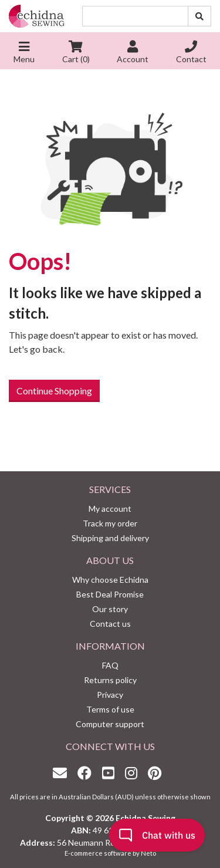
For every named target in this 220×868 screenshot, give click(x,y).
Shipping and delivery (110, 538)
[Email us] (63, 773)
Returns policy (110, 680)
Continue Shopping (54, 391)
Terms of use (110, 709)
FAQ (110, 665)
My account (110, 509)
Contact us (110, 624)
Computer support (110, 724)
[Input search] (135, 16)
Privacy (110, 695)
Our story (110, 609)
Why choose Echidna (110, 580)
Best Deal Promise (110, 594)
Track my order (110, 523)
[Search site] (199, 16)
